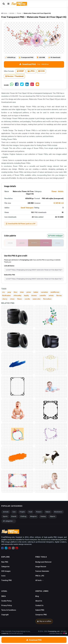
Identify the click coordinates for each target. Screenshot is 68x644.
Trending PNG (7, 580)
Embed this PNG (10, 275)
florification (6, 295)
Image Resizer (41, 567)
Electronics (58, 512)
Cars (14, 512)
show (22, 292)
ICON (41, 71)
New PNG (5, 562)
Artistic (61, 191)
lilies (15, 292)
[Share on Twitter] (22, 85)
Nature (48, 512)
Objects (52, 516)
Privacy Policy (7, 605)
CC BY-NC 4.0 (59, 203)
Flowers (39, 512)
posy (9, 292)
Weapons (33, 516)
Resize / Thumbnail (14, 76)
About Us (39, 601)
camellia (43, 295)
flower (20, 299)
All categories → (9, 521)
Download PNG (34, 64)
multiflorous (55, 292)
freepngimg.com (54, 631)
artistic (51, 295)
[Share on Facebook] (17, 85)
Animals (6, 512)
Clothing (23, 516)
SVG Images (6, 571)
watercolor (37, 299)
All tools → (39, 580)
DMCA (4, 596)
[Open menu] (8, 4)
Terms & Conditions (9, 610)
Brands (14, 516)
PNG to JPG (40, 576)
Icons (3, 576)
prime (29, 292)
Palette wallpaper (56, 236)
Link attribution (9, 266)
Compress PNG (41, 615)
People (22, 512)
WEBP (20, 71)
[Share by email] (37, 85)
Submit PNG (40, 610)
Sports (5, 516)
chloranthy (17, 295)
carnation (44, 292)
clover (12, 299)
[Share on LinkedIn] (27, 85)
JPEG (31, 71)
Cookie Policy (6, 601)
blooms (34, 295)
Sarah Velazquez (27, 208)
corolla (27, 299)
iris (4, 292)
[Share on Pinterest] (32, 85)
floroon (59, 295)
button (36, 292)
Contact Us (39, 605)
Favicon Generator (42, 571)
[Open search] (4, 4)
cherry (5, 299)
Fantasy (43, 516)
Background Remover (43, 562)
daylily (26, 295)
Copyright (5, 615)
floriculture (47, 299)
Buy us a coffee (44, 621)
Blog (37, 596)
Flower (54, 191)
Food (30, 512)
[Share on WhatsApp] (12, 85)
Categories (5, 567)
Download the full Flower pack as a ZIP (21, 224)
